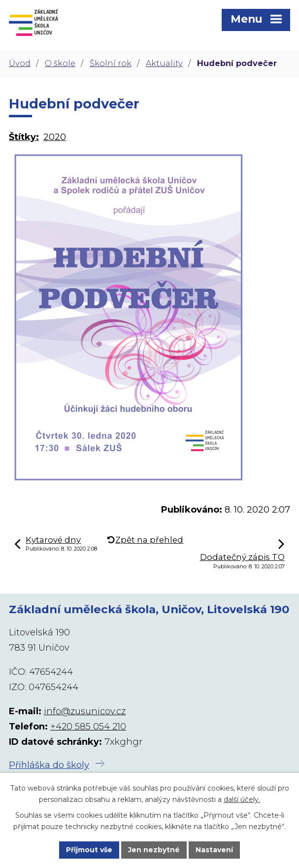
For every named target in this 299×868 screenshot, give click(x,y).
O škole (60, 63)
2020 (55, 137)
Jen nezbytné (154, 850)
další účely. (242, 799)
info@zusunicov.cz (85, 711)
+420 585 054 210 (88, 727)
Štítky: (24, 137)
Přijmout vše (89, 850)
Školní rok (111, 63)
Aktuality (164, 63)
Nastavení (214, 850)
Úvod (20, 63)
